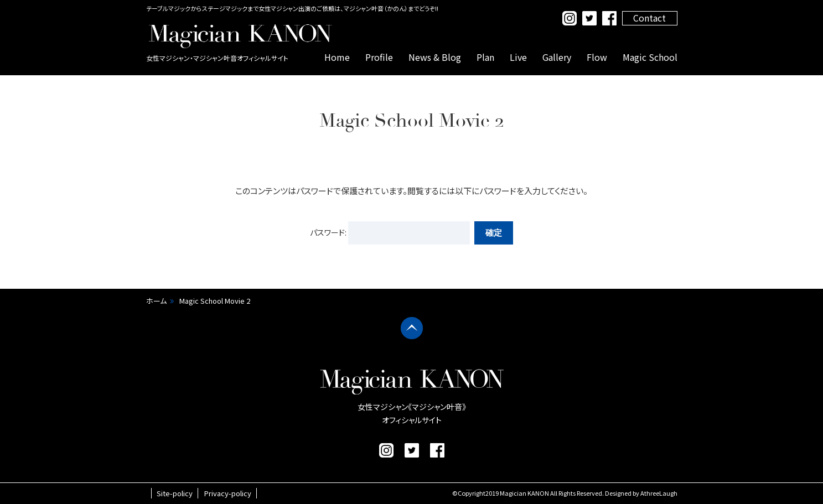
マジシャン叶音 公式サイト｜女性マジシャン (240, 36)
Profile (379, 57)
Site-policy (175, 493)
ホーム (156, 301)
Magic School (650, 57)
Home (337, 57)
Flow (597, 57)
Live (518, 57)
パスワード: (390, 232)
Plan (485, 57)
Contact (649, 18)
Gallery (557, 57)
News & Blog (435, 57)
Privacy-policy (228, 493)
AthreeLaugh (659, 493)
